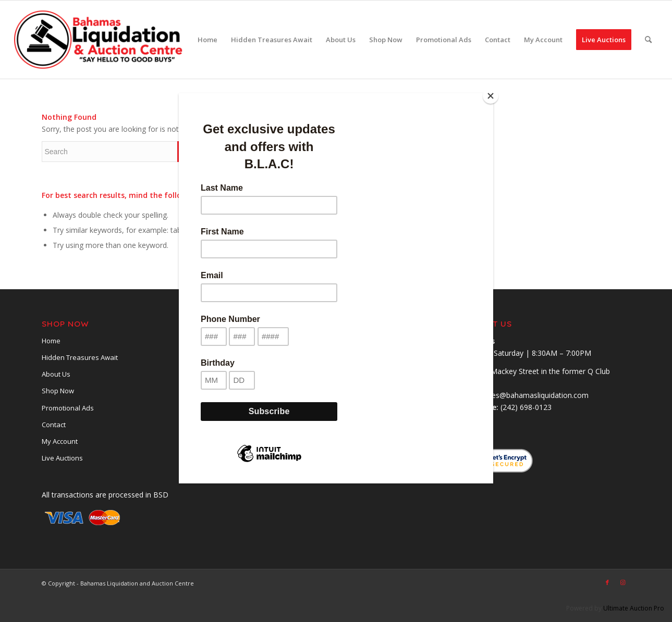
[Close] (491, 96)
